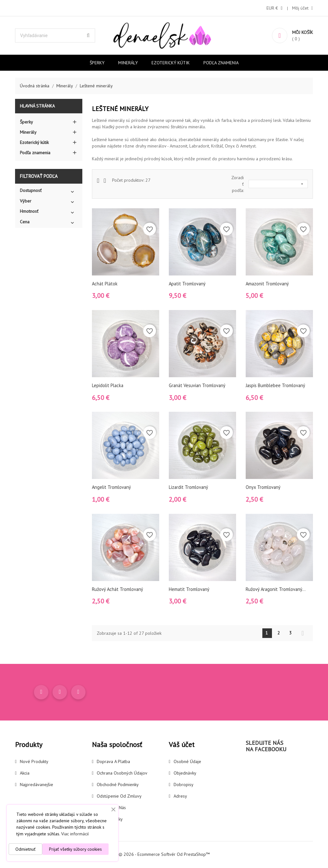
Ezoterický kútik (171, 63)
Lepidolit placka (108, 385)
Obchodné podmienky (118, 785)
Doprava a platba (113, 762)
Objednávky (185, 774)
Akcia (25, 774)
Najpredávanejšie (37, 785)
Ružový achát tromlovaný (119, 589)
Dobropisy (184, 785)
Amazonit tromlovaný (268, 284)
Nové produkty (34, 762)
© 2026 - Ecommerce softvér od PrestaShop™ (164, 855)
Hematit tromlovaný (190, 589)
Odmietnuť (25, 849)
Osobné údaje (187, 762)
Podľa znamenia (221, 63)
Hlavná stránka (37, 106)
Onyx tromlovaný (264, 487)
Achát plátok (105, 284)
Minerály (128, 63)
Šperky (97, 63)
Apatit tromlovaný (188, 284)
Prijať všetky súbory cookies (75, 849)
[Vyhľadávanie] (55, 36)
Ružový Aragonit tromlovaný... (277, 589)
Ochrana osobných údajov (122, 774)
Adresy (180, 797)
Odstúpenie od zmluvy (119, 797)
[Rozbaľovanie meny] (275, 8)
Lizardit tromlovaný (189, 487)
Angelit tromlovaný (112, 487)
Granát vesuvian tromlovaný (198, 385)
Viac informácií (75, 834)
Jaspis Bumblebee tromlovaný (276, 385)
